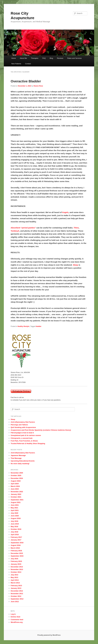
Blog (51, 58)
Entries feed (15, 617)
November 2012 (17, 594)
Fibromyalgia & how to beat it (22, 433)
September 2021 (17, 500)
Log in (13, 614)
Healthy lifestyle (23, 326)
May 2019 (14, 527)
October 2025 (16, 475)
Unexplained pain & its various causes (26, 435)
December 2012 (17, 591)
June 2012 (15, 602)
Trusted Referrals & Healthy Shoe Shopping (28, 443)
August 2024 (16, 481)
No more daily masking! (20, 464)
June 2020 (15, 516)
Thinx (76, 228)
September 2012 (17, 599)
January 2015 (16, 564)
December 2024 (17, 478)
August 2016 (16, 545)
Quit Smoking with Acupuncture (23, 427)
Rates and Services (74, 58)
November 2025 (17, 473)
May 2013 (14, 577)
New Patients (16, 64)
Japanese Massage (18, 455)
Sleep (76, 265)
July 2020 (14, 513)
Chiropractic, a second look (22, 438)
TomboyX (15, 231)
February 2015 (16, 561)
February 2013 (16, 586)
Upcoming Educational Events (23, 461)
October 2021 (16, 497)
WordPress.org (17, 622)
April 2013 (15, 580)
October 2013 (16, 572)
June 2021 (15, 505)
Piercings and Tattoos (19, 425)
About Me (23, 58)
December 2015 (17, 553)
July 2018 (14, 532)
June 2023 (15, 489)
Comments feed (17, 620)
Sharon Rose (38, 86)
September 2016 (17, 543)
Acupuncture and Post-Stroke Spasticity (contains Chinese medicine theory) (41, 430)
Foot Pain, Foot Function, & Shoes (24, 441)
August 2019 (16, 518)
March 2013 (15, 583)
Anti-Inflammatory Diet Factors (23, 453)
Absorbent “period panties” (23, 228)
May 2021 (14, 508)
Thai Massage (16, 458)
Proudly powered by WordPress (49, 635)
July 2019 (14, 521)
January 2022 (16, 494)
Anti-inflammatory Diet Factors (23, 422)
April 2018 (15, 535)
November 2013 (17, 569)
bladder (39, 326)
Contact (28, 64)
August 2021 (16, 502)
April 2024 (15, 484)
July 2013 (14, 575)
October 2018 (16, 529)
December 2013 (17, 567)
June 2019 (15, 524)
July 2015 (14, 559)
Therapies (35, 58)
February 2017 (16, 537)
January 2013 (16, 588)
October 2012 (16, 596)
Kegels (65, 212)
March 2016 (15, 548)
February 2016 (16, 551)
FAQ (44, 58)
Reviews (60, 58)
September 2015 (17, 556)
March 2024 (15, 486)
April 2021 (15, 510)
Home (14, 58)
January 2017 (16, 540)
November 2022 (17, 492)
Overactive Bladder (26, 81)
